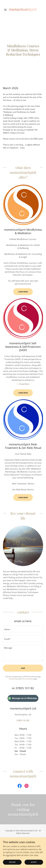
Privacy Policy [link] (13, 679)
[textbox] (23, 629)
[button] (6, 10)
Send (23, 668)
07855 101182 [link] (23, 720)
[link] (23, 10)
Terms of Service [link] (27, 679)
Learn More (23, 292)
